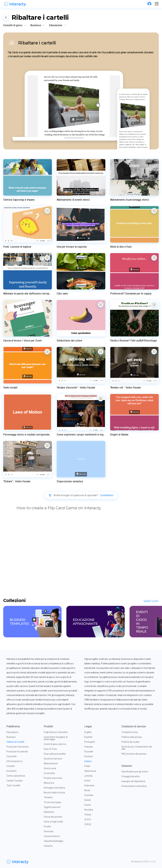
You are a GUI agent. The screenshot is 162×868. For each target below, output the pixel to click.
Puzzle (47, 826)
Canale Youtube (15, 781)
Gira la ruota (50, 768)
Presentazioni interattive (134, 786)
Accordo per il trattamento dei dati (137, 748)
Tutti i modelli (13, 785)
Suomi (88, 805)
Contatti (11, 766)
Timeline (48, 797)
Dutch (87, 781)
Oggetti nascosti (52, 807)
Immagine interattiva (54, 788)
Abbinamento (51, 763)
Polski (87, 766)
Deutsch (89, 756)
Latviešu (89, 776)
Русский (89, 752)
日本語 (88, 824)
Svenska (89, 795)
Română (89, 810)
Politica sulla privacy (132, 737)
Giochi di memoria (53, 759)
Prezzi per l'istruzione (18, 747)
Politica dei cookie (131, 742)
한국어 (88, 819)
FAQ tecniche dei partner (134, 754)
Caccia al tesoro (52, 836)
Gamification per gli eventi (135, 772)
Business (11, 737)
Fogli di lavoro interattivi (56, 732)
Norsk (87, 790)
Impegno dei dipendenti (133, 781)
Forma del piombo (53, 817)
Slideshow (49, 812)
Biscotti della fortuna (54, 793)
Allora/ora (49, 783)
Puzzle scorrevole (53, 778)
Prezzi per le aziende (17, 752)
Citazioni (48, 846)
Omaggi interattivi (131, 776)
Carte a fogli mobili (53, 822)
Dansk (87, 800)
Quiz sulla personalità (55, 754)
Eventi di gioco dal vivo (55, 744)
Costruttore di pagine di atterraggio (56, 738)
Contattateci (107, 495)
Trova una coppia (52, 802)
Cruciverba (49, 773)
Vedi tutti (151, 601)
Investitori (11, 771)
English (88, 732)
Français (89, 747)
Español (88, 737)
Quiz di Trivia (50, 749)
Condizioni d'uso (130, 732)
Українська (90, 771)
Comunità (11, 756)
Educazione (12, 732)
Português (90, 742)
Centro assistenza (16, 776)
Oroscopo (49, 831)
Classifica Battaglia (53, 841)
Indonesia (89, 785)
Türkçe (88, 815)
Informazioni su (14, 761)
